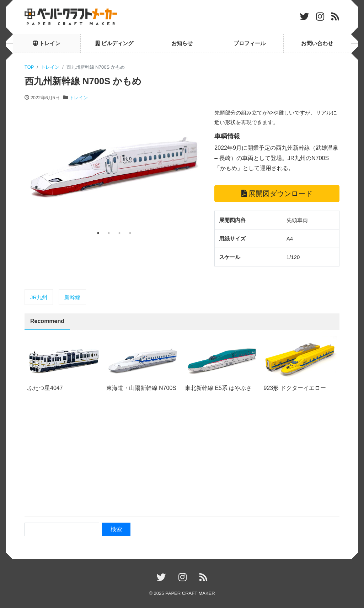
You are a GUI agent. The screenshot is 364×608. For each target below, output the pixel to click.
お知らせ (182, 43)
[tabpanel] (114, 168)
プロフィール (250, 43)
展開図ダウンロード (277, 194)
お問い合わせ (317, 43)
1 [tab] (98, 233)
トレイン (47, 43)
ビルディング (114, 43)
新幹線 (72, 297)
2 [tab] (109, 233)
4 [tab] (130, 233)
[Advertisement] (182, 458)
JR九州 (39, 297)
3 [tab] (119, 233)
